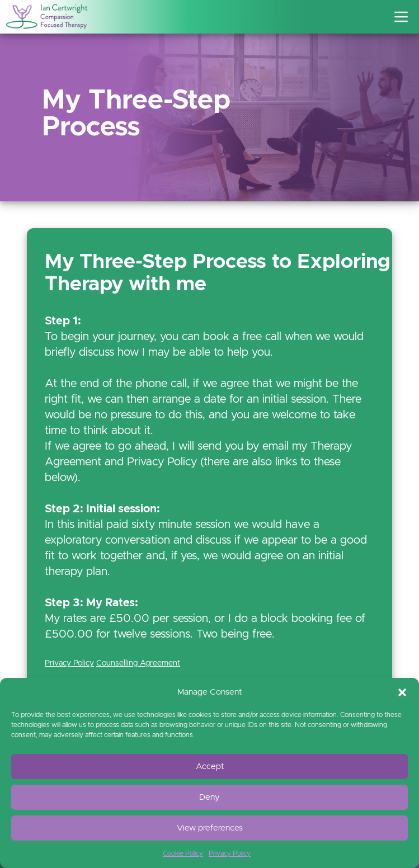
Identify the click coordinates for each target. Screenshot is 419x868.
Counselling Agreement (138, 663)
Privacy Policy (230, 853)
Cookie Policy (183, 853)
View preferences (210, 828)
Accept (210, 766)
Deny (210, 797)
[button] (402, 692)
